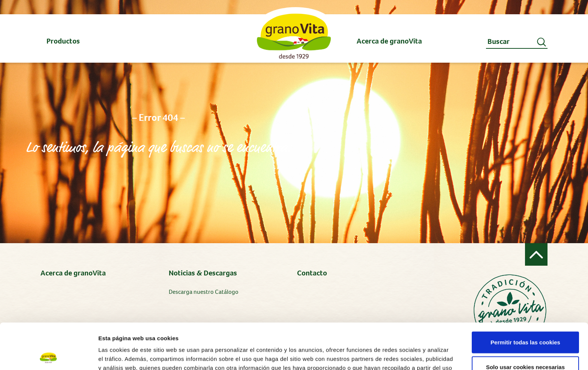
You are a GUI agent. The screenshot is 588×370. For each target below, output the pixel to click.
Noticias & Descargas (203, 273)
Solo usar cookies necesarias (525, 321)
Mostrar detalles (403, 355)
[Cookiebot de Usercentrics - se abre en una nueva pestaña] (49, 355)
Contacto (312, 273)
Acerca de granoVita (73, 273)
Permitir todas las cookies (525, 296)
